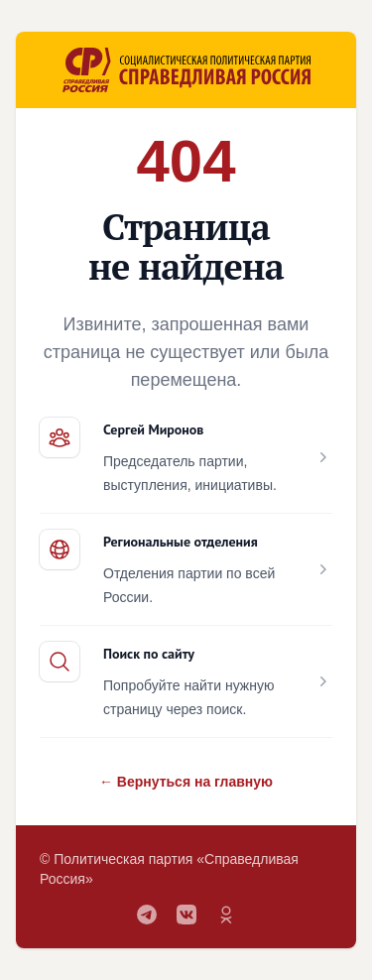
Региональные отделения (181, 542)
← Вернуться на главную (186, 782)
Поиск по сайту (149, 654)
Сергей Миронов (153, 429)
